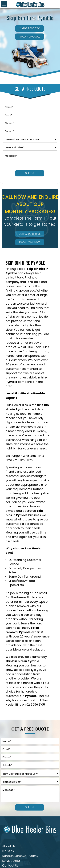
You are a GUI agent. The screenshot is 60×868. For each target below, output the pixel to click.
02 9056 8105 (36, 705)
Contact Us (10, 866)
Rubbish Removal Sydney (20, 856)
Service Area (11, 861)
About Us (9, 847)
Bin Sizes (8, 851)
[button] (4, 4)
